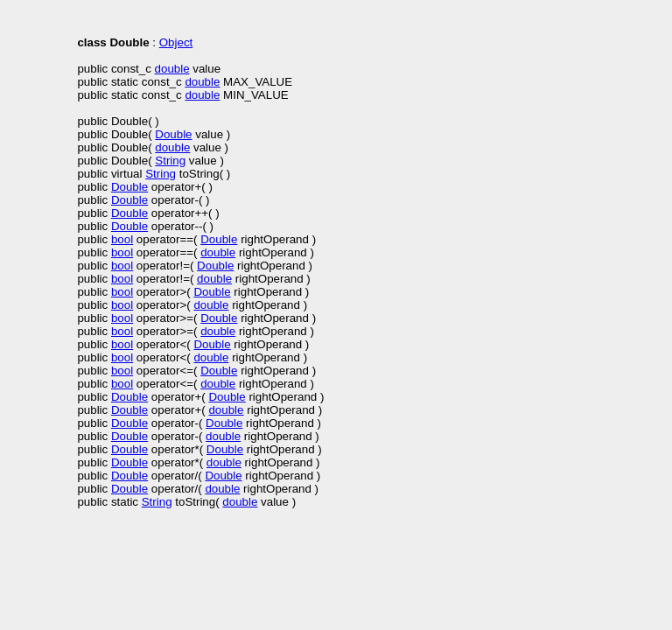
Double (173, 134)
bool (122, 239)
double (172, 69)
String (170, 161)
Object (176, 42)
